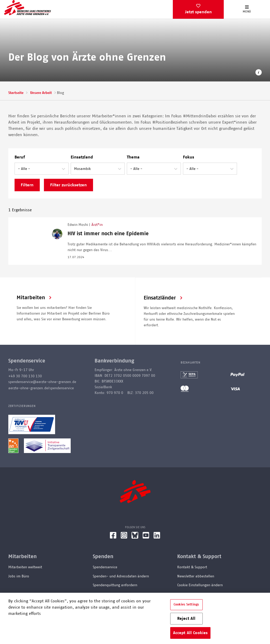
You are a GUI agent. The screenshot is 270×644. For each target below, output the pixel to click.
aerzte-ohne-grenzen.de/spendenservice (41, 388)
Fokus (189, 157)
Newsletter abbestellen (196, 576)
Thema (133, 157)
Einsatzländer (160, 298)
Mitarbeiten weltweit (25, 567)
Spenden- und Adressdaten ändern (121, 576)
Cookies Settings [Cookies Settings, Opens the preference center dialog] (186, 605)
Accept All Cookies (190, 633)
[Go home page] (28, 8)
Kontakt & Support (192, 567)
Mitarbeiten (31, 298)
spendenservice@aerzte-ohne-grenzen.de (42, 382)
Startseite (16, 93)
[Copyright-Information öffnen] (259, 73)
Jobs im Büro (19, 576)
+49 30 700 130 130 (25, 376)
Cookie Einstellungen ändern (200, 585)
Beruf (20, 157)
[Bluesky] (135, 537)
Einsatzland (82, 157)
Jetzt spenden (198, 12)
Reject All (186, 619)
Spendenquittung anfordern (115, 585)
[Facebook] (113, 537)
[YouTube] (146, 537)
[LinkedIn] (157, 537)
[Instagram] (124, 537)
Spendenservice (105, 567)
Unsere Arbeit (41, 93)
